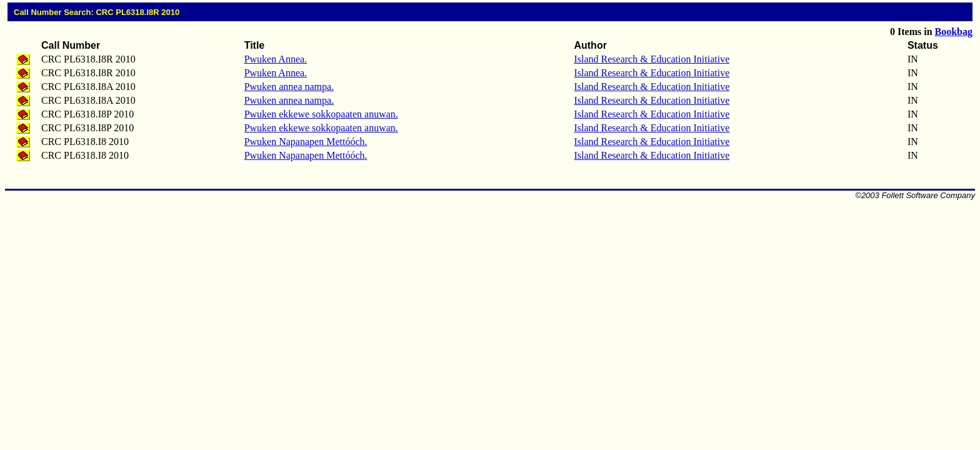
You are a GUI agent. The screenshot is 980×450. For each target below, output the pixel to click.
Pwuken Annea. (276, 59)
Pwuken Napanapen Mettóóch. (306, 142)
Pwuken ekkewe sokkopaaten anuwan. (321, 114)
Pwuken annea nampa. (289, 87)
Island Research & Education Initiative (652, 59)
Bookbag (954, 32)
